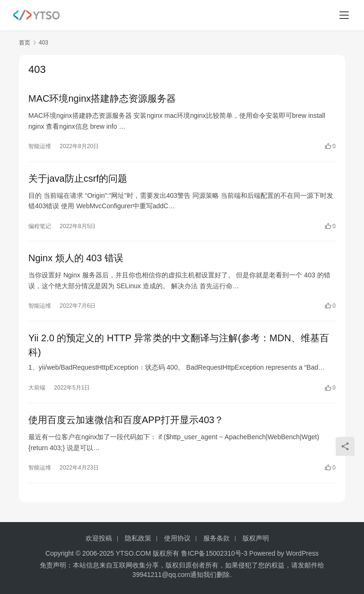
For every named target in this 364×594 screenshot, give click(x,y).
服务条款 (217, 538)
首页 (25, 43)
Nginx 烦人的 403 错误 (76, 258)
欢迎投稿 (99, 538)
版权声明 (256, 538)
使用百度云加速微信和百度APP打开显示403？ (126, 421)
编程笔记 (40, 226)
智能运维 (40, 146)
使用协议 (177, 538)
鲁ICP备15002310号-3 (214, 553)
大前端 (37, 389)
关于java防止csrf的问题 (78, 178)
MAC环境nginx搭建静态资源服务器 (102, 98)
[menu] (344, 15)
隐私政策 (138, 538)
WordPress (302, 553)
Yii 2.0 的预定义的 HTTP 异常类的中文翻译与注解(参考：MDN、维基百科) (179, 346)
